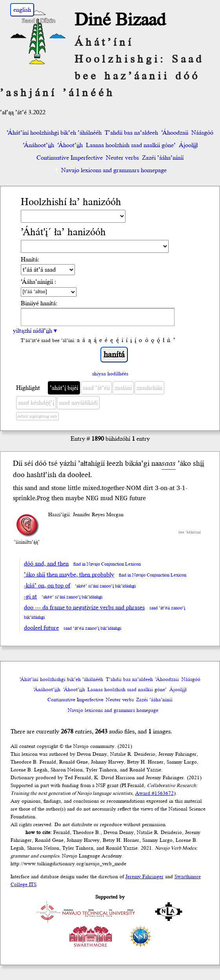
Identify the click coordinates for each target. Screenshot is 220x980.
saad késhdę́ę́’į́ (36, 403)
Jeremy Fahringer (145, 877)
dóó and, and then (46, 564)
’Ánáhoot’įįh (38, 145)
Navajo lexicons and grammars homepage (110, 170)
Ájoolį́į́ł (188, 145)
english (22, 10)
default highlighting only (37, 416)
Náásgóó (202, 133)
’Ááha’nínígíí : (38, 282)
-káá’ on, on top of (47, 585)
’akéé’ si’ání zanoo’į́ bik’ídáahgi (105, 586)
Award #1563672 (155, 793)
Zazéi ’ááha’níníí (163, 158)
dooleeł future (41, 628)
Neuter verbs (122, 158)
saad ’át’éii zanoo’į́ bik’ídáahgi (92, 628)
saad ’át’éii (96, 388)
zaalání (123, 388)
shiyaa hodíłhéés (110, 374)
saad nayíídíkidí (78, 403)
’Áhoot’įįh (70, 145)
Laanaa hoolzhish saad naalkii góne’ (131, 145)
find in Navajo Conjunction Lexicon (107, 564)
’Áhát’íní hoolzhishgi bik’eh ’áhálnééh (54, 133)
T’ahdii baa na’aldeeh (131, 133)
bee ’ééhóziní (190, 532)
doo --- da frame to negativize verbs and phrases (84, 607)
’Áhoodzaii (175, 133)
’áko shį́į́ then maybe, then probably (69, 575)
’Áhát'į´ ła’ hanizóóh (63, 232)
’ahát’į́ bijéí (64, 388)
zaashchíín (149, 388)
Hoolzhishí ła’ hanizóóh (71, 202)
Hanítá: (30, 259)
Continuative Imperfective (70, 158)
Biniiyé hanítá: (39, 303)
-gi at (30, 596)
